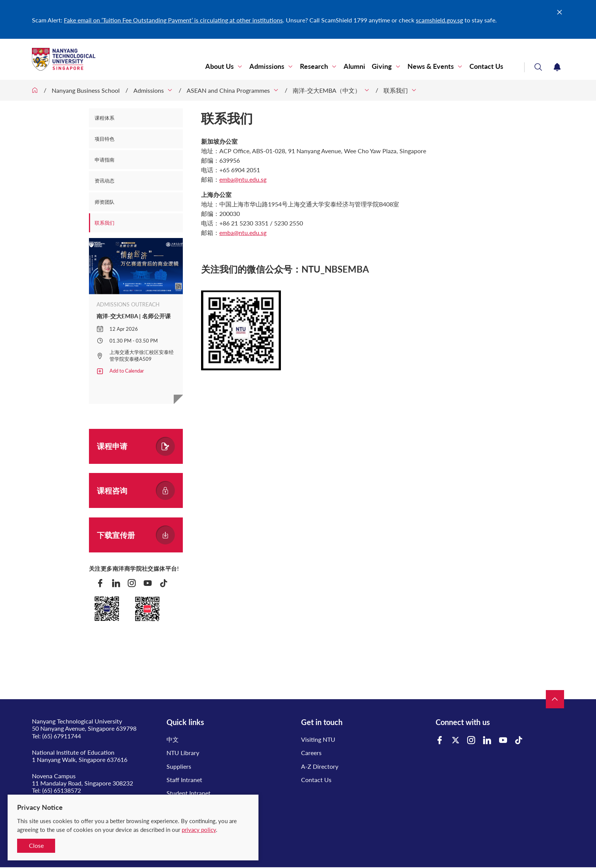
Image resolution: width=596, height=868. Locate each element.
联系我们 (396, 90)
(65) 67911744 (62, 736)
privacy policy (199, 830)
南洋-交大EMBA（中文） (327, 90)
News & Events (431, 66)
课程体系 (105, 118)
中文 (173, 739)
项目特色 (105, 139)
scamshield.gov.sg (439, 20)
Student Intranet (189, 793)
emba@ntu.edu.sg (243, 179)
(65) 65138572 (62, 790)
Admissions (267, 66)
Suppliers (179, 766)
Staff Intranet (184, 780)
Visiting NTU (318, 739)
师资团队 (105, 202)
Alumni (354, 66)
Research (314, 66)
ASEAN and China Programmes (228, 90)
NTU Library (183, 753)
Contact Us (486, 66)
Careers (311, 753)
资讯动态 (105, 181)
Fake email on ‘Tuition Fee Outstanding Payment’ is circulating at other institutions (173, 20)
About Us (220, 66)
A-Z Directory (320, 766)
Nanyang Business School (86, 90)
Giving (382, 66)
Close (36, 845)
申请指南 (105, 160)
